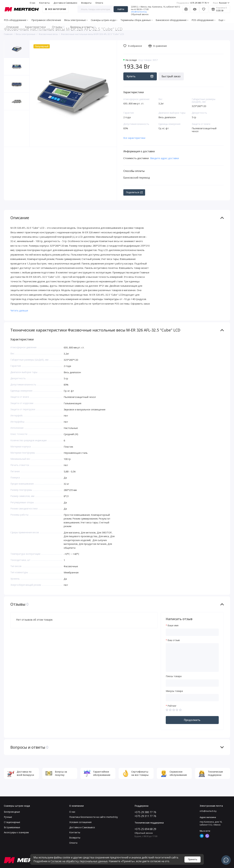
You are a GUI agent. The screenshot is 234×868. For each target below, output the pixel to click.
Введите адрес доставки (165, 158)
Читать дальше (19, 310)
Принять (193, 859)
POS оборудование (204, 20)
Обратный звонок (140, 14)
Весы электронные (76, 20)
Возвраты (86, 3)
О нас (32, 3)
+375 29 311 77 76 (145, 816)
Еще (222, 20)
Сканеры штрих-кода (104, 20)
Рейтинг (172, 706)
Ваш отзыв (174, 640)
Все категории (56, 9)
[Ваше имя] (192, 632)
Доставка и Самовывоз (65, 3)
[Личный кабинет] (186, 9)
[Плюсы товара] (192, 683)
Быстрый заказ (171, 76)
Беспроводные (12, 812)
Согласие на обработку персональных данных (79, 861)
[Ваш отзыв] (192, 657)
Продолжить (192, 720)
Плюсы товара (174, 676)
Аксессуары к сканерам (16, 832)
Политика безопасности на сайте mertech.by (94, 817)
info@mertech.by (139, 12)
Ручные (8, 817)
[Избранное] (204, 9)
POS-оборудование (16, 20)
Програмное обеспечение (46, 20)
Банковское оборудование (172, 20)
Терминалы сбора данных (136, 20)
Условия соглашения (80, 822)
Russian (221, 3)
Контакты (45, 3)
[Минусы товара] (192, 698)
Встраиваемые (12, 827)
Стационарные (12, 822)
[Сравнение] (195, 9)
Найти (121, 9)
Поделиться (134, 192)
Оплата (99, 3)
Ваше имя (173, 625)
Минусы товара (174, 691)
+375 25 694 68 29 (145, 829)
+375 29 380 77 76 (193, 3)
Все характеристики (134, 138)
